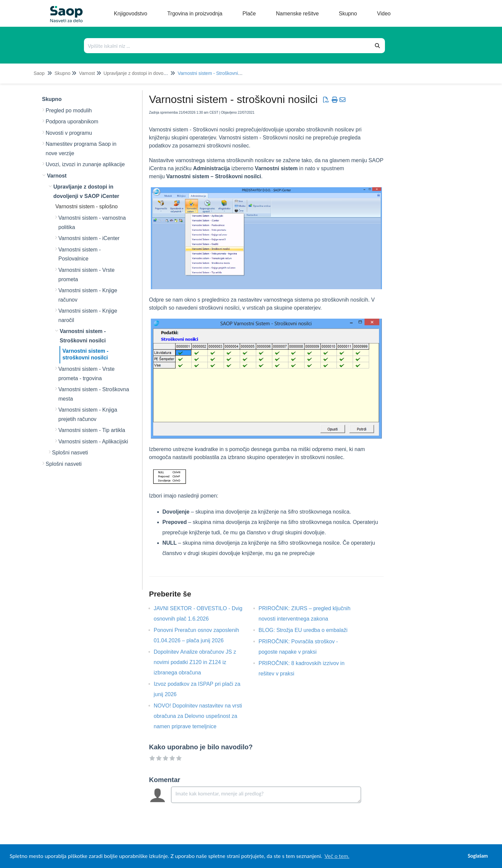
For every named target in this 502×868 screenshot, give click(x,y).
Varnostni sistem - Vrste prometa (87, 275)
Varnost (87, 73)
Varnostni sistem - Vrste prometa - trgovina (87, 374)
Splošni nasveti (70, 453)
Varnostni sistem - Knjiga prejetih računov (88, 414)
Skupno (62, 73)
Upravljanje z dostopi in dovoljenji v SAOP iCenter (155, 73)
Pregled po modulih (69, 111)
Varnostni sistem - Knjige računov (88, 295)
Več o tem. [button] (337, 856)
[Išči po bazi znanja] (227, 46)
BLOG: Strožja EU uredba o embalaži (308, 630)
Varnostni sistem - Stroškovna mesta (94, 394)
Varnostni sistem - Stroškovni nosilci (215, 73)
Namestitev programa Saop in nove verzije (81, 149)
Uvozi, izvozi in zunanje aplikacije (85, 164)
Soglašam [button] (478, 856)
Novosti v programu (69, 133)
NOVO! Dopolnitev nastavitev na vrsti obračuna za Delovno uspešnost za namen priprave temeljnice (198, 716)
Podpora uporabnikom (72, 122)
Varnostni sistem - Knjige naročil (88, 315)
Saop (39, 73)
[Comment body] (266, 795)
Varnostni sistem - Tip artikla (92, 430)
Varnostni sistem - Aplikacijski (93, 442)
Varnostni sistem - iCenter (89, 238)
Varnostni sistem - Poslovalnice (80, 254)
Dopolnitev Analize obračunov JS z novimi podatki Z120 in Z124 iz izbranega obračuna (195, 662)
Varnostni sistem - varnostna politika (92, 223)
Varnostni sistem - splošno (87, 206)
